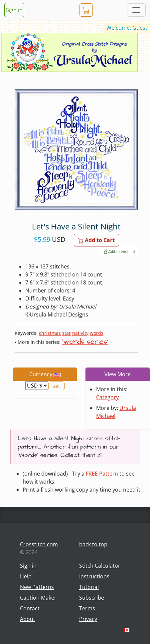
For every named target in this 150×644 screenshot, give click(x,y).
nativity (80, 333)
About (28, 619)
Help (26, 576)
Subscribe (92, 598)
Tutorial (89, 587)
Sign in (14, 10)
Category (107, 397)
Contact (30, 608)
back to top (93, 544)
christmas (50, 333)
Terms (87, 608)
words (97, 333)
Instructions (94, 576)
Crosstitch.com (39, 544)
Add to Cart (96, 240)
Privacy (88, 619)
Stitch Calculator (100, 566)
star (67, 333)
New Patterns (37, 587)
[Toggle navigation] (136, 10)
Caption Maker (38, 598)
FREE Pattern (102, 474)
